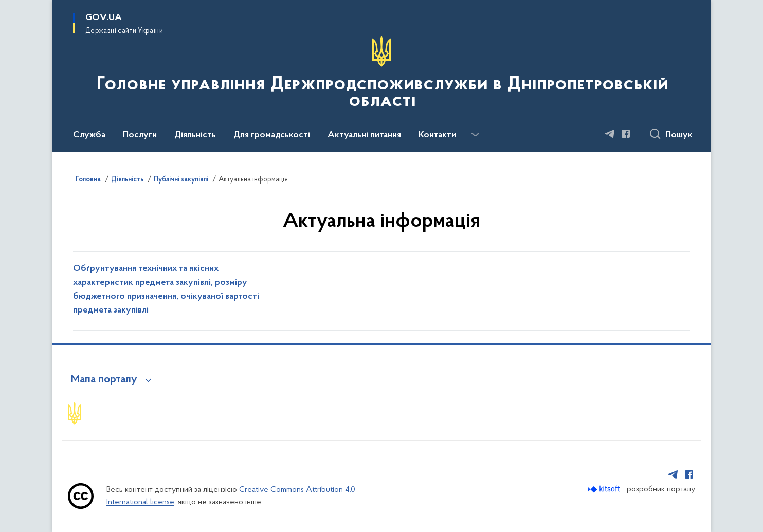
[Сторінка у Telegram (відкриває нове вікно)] (610, 134)
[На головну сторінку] (382, 75)
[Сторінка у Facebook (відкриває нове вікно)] (626, 134)
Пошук (679, 135)
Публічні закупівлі (181, 180)
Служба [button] (89, 135)
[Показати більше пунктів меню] (475, 135)
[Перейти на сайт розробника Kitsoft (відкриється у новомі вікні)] (605, 489)
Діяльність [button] (195, 135)
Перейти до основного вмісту (7, 7)
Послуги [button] (140, 135)
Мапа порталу (104, 380)
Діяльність (127, 180)
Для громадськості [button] (272, 135)
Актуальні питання (364, 135)
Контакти (437, 135)
